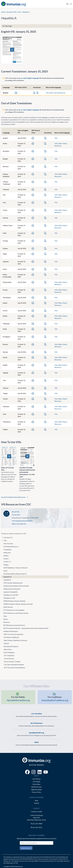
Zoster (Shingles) (9, 652)
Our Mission (37, 779)
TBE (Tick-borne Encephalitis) (13, 634)
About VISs (15, 512)
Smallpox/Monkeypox (11, 631)
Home (3, 12)
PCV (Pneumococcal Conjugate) (14, 610)
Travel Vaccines (9, 658)
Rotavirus (7, 622)
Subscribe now (26, 848)
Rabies (6, 619)
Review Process (36, 787)
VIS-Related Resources (11, 546)
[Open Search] (67, 4)
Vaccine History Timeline (12, 661)
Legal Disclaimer (36, 789)
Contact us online (36, 811)
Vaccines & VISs (12, 12)
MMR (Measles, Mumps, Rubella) (14, 601)
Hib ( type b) (15, 574)
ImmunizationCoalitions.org (55, 699)
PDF (37, 518)
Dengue (6, 565)
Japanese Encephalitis (11, 592)
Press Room (36, 784)
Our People (36, 782)
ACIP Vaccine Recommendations (14, 668)
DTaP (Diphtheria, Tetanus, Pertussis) (15, 568)
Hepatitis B (7, 580)
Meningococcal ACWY (11, 595)
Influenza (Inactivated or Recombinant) (16, 586)
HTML (32, 518)
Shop (36, 800)
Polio (5, 616)
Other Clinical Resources (57, 93)
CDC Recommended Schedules (14, 665)
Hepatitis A (7, 577)
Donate (37, 803)
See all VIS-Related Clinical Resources (15, 497)
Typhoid (6, 643)
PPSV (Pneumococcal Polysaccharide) (16, 613)
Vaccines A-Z (8, 537)
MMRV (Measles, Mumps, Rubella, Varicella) (18, 604)
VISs (19, 12)
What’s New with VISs (19, 524)
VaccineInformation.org (18, 699)
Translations (7, 550)
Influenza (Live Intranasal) (12, 589)
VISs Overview (8, 543)
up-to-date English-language (29, 78)
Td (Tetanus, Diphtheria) (11, 637)
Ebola (5, 571)
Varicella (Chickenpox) (11, 646)
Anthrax (6, 556)
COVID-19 (7, 562)
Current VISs (16, 515)
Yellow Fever (8, 649)
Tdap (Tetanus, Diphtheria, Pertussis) (15, 640)
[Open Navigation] (71, 4)
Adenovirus (7, 553)
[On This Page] (36, 26)
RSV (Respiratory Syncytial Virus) (14, 625)
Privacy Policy (36, 792)
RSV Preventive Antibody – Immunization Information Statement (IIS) (26, 628)
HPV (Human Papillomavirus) (13, 583)
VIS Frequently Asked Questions (22, 521)
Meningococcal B (9, 598)
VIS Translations (9, 655)
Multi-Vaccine (8, 607)
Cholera (6, 559)
